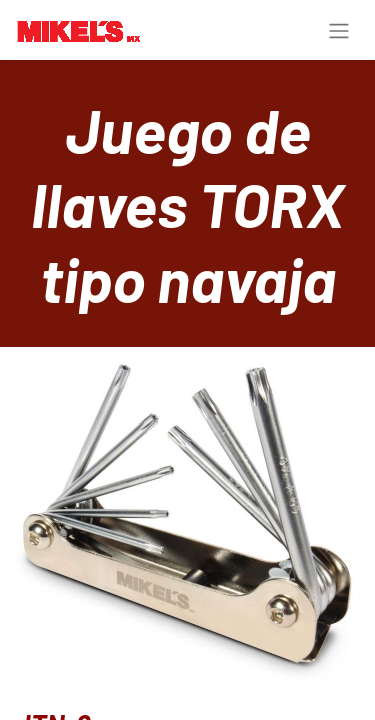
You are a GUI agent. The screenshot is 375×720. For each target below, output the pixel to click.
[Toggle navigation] (339, 30)
